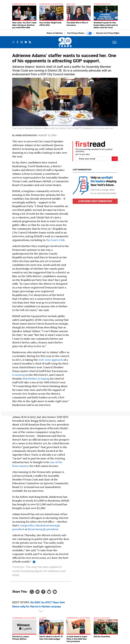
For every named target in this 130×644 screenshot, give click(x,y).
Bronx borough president (43, 529)
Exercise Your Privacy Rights (108, 33)
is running (19, 375)
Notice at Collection (55, 33)
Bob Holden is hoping (36, 378)
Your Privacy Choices (79, 33)
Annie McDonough (26, 135)
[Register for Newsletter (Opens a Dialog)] (115, 159)
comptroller (27, 525)
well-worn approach (51, 360)
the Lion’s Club (55, 240)
